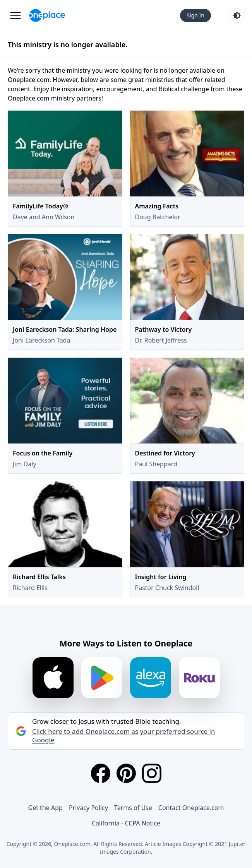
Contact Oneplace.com (191, 808)
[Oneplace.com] (47, 15)
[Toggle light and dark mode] (237, 15)
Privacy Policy (88, 808)
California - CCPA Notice (126, 823)
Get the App (45, 808)
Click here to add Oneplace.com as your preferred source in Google (123, 736)
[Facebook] (101, 773)
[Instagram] (152, 773)
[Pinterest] (126, 773)
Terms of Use (133, 808)
